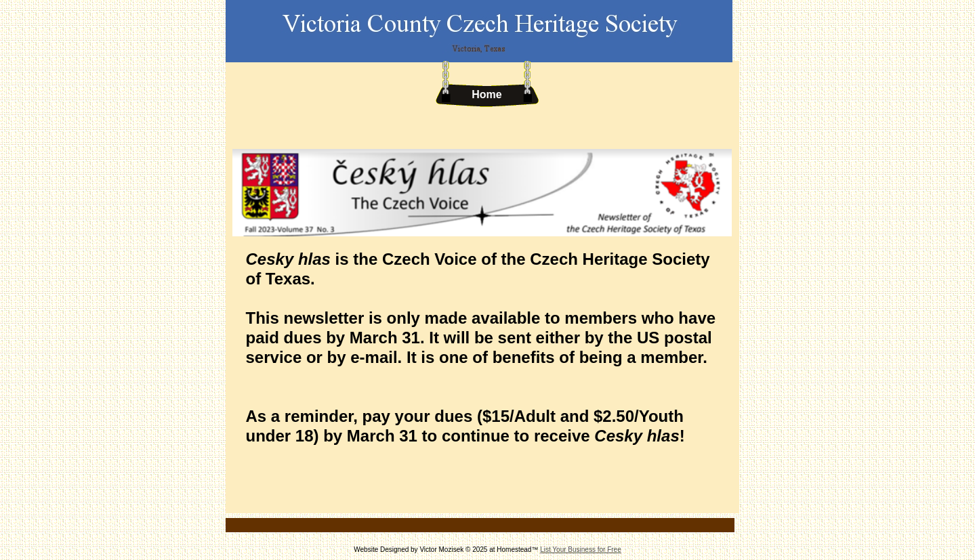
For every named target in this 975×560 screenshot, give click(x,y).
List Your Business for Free (581, 550)
